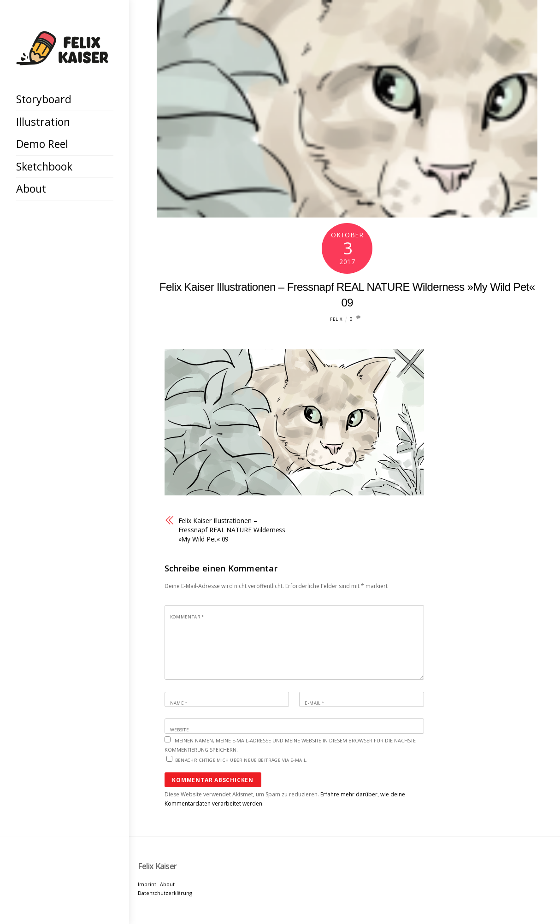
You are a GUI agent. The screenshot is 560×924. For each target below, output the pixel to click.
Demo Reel (42, 144)
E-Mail (314, 703)
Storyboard (44, 99)
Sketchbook (44, 166)
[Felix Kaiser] (62, 58)
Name (179, 703)
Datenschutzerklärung (165, 893)
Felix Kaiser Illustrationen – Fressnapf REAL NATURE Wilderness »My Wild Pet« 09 (232, 530)
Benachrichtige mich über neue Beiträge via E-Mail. (242, 760)
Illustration (43, 122)
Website (180, 730)
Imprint (147, 884)
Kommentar (187, 617)
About (31, 188)
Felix (336, 319)
